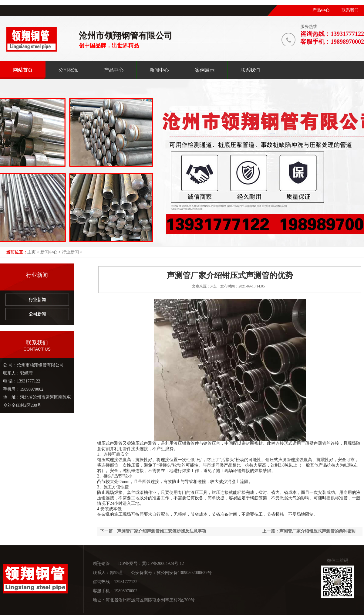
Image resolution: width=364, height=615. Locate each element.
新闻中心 (49, 252)
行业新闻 (70, 252)
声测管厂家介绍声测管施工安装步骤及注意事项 (162, 531)
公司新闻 (37, 314)
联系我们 (350, 10)
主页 (32, 252)
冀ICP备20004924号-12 (163, 564)
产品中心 (321, 10)
